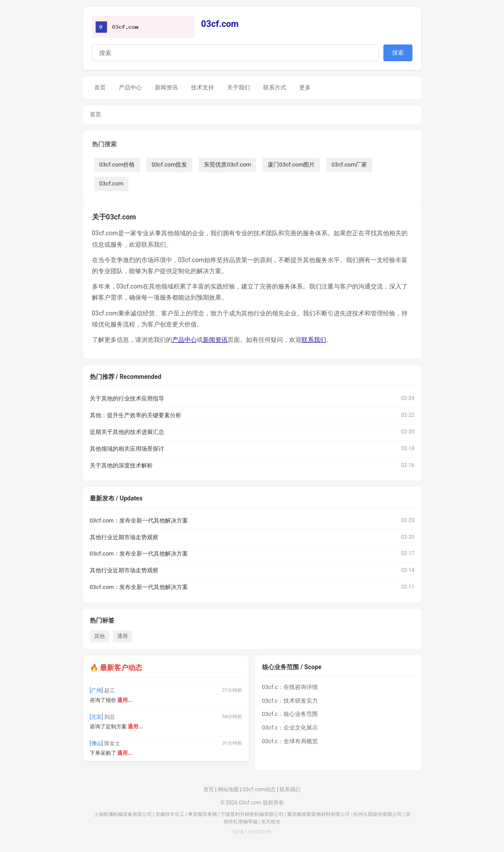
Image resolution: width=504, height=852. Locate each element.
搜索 (398, 53)
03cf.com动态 (259, 789)
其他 (99, 636)
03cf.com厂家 (349, 165)
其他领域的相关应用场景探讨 (127, 449)
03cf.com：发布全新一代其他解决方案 (139, 520)
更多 (305, 87)
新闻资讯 (166, 87)
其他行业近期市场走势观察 (124, 537)
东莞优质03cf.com (227, 165)
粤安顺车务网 (202, 814)
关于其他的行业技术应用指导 (127, 398)
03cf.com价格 (117, 165)
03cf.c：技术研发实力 (290, 701)
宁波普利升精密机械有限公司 (252, 814)
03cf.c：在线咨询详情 (290, 687)
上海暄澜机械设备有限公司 (123, 814)
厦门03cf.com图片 (291, 165)
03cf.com (220, 24)
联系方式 (275, 87)
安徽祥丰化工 (170, 814)
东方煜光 (271, 822)
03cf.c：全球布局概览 (290, 741)
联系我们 (314, 340)
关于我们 (239, 87)
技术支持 (202, 87)
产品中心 (130, 87)
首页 (100, 87)
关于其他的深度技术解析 (121, 465)
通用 (122, 636)
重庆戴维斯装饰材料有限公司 (318, 814)
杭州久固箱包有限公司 (378, 814)
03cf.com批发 (169, 165)
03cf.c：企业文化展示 (290, 728)
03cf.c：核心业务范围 (290, 714)
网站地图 (228, 789)
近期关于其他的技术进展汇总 (127, 432)
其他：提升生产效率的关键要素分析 (136, 415)
